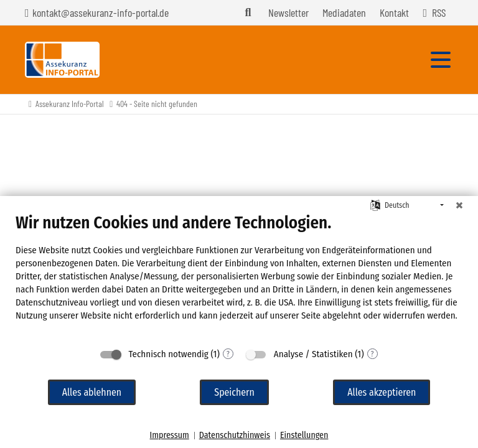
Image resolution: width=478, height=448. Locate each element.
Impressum (170, 435)
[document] (239, 277)
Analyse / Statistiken (313, 354)
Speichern (234, 392)
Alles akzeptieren (382, 392)
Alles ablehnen (92, 392)
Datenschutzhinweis (235, 435)
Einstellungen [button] (304, 435)
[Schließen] (459, 205)
